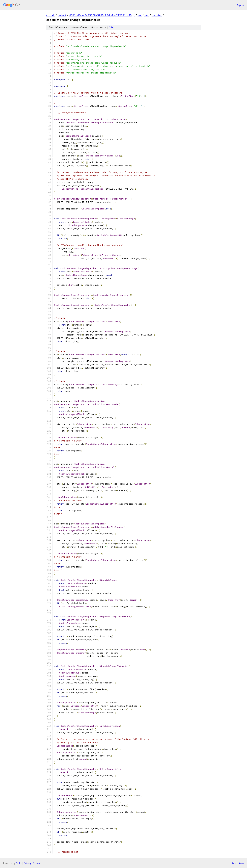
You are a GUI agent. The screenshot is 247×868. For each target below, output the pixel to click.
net (147, 15)
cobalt (51, 15)
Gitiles (19, 863)
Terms (36, 863)
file (111, 27)
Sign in (241, 5)
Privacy (28, 863)
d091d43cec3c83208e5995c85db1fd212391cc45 (100, 15)
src (140, 15)
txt (234, 863)
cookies (157, 15)
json (241, 863)
